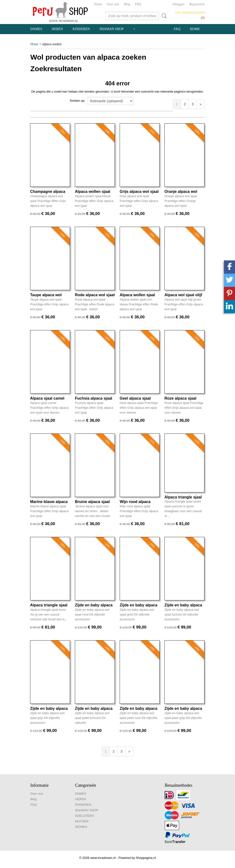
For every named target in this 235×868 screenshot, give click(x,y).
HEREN (57, 29)
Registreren (197, 4)
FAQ (138, 4)
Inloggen (178, 4)
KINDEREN (81, 29)
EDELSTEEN (84, 816)
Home (98, 4)
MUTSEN (82, 821)
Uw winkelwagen (190, 13)
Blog (127, 4)
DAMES (36, 29)
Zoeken (163, 16)
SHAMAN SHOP (111, 29)
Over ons (113, 4)
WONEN (81, 827)
